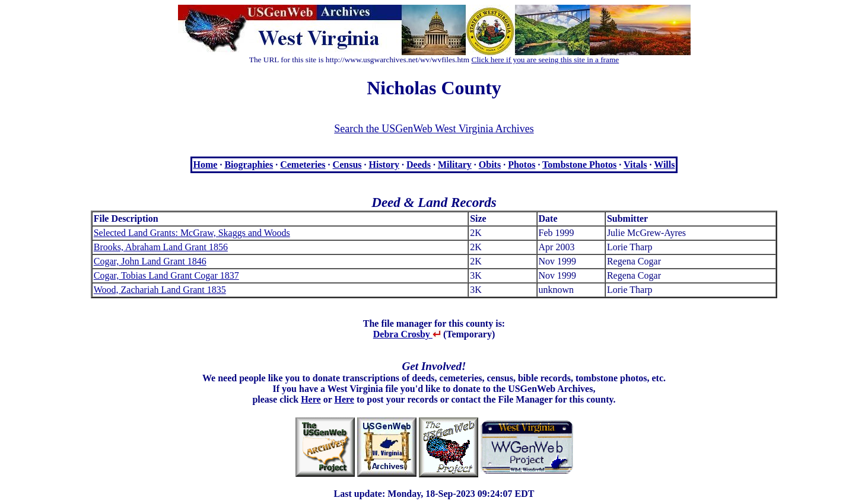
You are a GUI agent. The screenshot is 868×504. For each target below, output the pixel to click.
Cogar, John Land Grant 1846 (150, 261)
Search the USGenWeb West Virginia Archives (434, 129)
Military (455, 165)
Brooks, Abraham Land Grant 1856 (161, 247)
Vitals (635, 165)
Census (347, 165)
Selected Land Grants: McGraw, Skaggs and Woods (192, 233)
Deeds (419, 165)
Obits (490, 165)
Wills (664, 165)
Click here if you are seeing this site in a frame (546, 60)
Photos (522, 165)
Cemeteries (303, 165)
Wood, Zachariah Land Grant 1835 (160, 290)
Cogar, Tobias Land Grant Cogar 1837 (166, 275)
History (384, 165)
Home (206, 165)
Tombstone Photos (579, 165)
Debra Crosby (407, 334)
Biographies (249, 165)
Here (311, 399)
